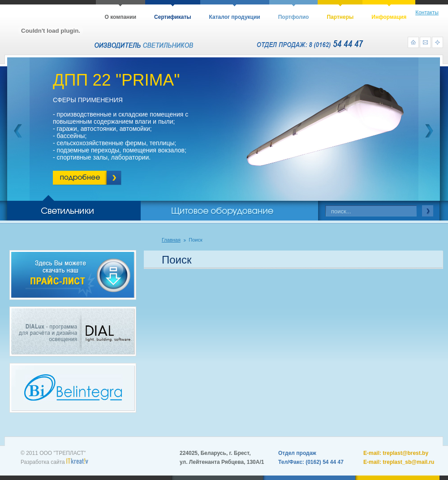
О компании (121, 17)
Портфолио (294, 17)
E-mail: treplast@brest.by (396, 453)
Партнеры (340, 17)
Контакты (427, 13)
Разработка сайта (54, 462)
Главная (171, 240)
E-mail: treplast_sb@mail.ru (399, 462)
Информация (389, 17)
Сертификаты (172, 17)
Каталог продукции (235, 17)
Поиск (195, 240)
